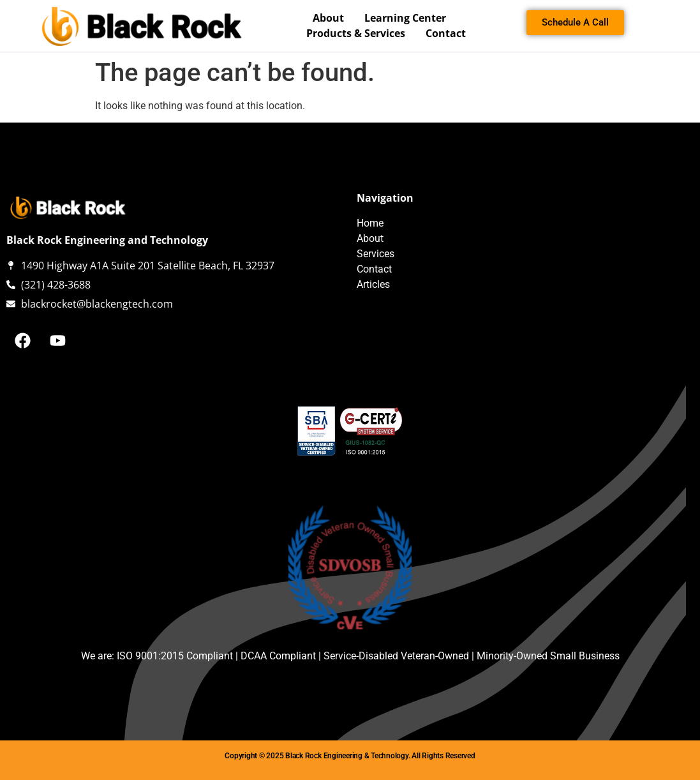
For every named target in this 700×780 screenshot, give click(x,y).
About (331, 18)
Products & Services (359, 33)
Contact (446, 33)
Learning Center (405, 18)
